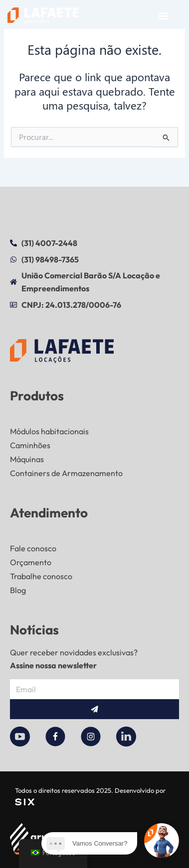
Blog (18, 590)
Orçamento (31, 562)
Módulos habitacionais (49, 431)
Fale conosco (33, 548)
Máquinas (27, 459)
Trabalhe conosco (41, 576)
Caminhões (30, 445)
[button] (163, 16)
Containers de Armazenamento (66, 473)
